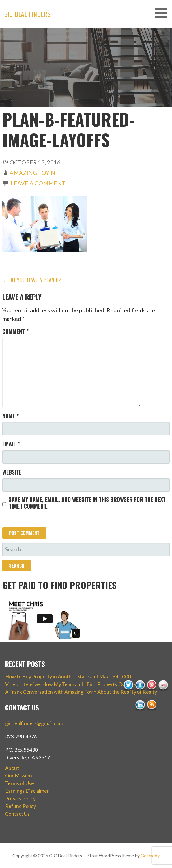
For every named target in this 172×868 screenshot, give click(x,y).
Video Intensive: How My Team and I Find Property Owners (71, 684)
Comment (15, 331)
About (12, 768)
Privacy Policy (20, 798)
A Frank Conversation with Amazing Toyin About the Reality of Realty (81, 692)
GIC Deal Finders (27, 14)
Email (11, 444)
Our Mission (19, 775)
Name (10, 416)
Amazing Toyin (33, 173)
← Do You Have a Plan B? (32, 280)
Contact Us (17, 814)
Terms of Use (20, 783)
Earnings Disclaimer (27, 791)
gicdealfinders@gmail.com (34, 723)
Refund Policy (21, 806)
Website (12, 472)
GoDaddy (150, 855)
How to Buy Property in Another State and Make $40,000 (68, 676)
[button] (163, 13)
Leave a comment (38, 183)
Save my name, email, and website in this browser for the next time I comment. (87, 503)
